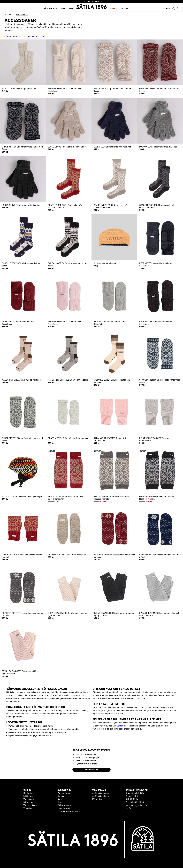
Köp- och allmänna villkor (69, 811)
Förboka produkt (65, 805)
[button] (17, 37)
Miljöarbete (28, 796)
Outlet (113, 8)
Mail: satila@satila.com (136, 805)
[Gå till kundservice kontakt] (175, 860)
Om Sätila (28, 793)
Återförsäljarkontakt (100, 793)
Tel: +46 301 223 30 (135, 802)
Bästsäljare (50, 8)
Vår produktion (30, 805)
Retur (60, 802)
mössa (127, 726)
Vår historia (29, 799)
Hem (6, 15)
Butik (60, 799)
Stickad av (28, 802)
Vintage (124, 8)
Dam (63, 8)
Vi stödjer (28, 808)
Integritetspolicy (65, 808)
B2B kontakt (97, 799)
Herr (71, 8)
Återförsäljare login (100, 796)
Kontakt (61, 796)
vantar (120, 726)
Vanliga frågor (64, 793)
